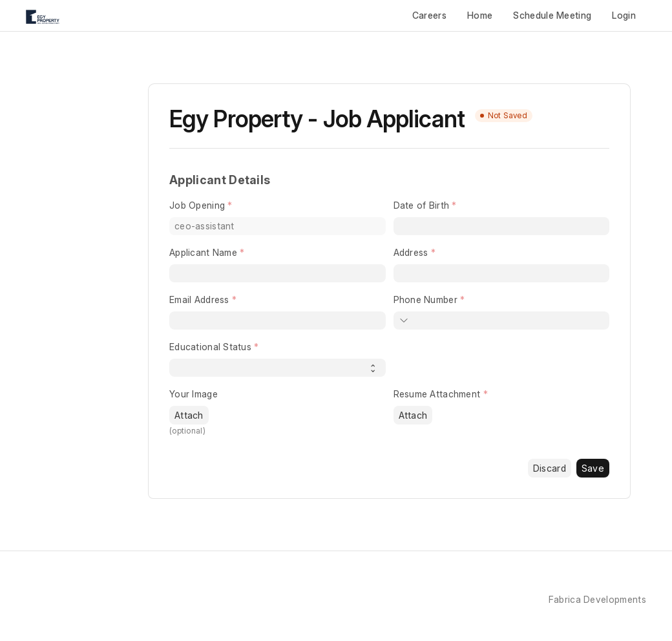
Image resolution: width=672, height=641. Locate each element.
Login (624, 15)
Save (593, 468)
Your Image (194, 394)
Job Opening (197, 205)
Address (411, 252)
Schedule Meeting (552, 15)
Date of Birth (422, 205)
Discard (550, 468)
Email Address (199, 299)
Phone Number (425, 299)
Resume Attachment (437, 394)
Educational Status (210, 347)
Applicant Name (203, 252)
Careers (429, 15)
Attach (189, 415)
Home (480, 15)
